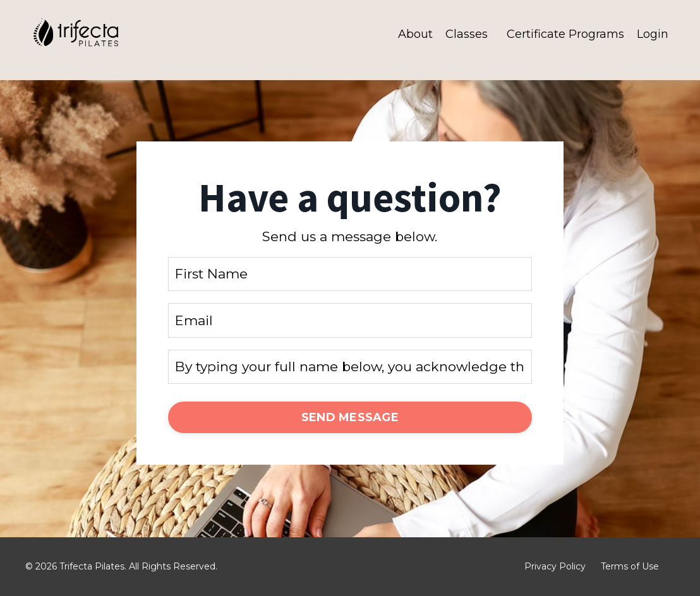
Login (653, 34)
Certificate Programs (565, 34)
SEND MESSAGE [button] (350, 417)
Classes (467, 34)
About (415, 34)
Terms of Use (630, 566)
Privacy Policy (555, 566)
